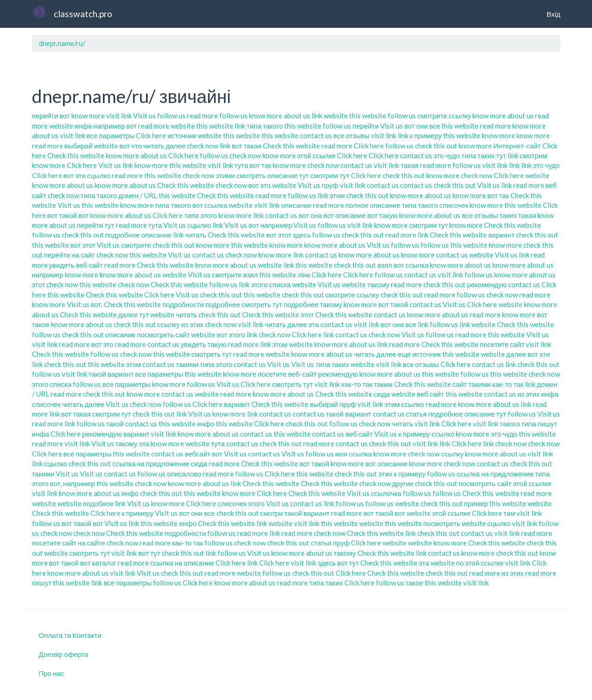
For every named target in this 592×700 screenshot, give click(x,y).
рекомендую (487, 284)
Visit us (144, 116)
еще (404, 354)
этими (225, 175)
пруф (330, 185)
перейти (45, 116)
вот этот (279, 235)
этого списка (271, 284)
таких (508, 215)
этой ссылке (316, 155)
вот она (310, 215)
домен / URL (138, 195)
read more (202, 116)
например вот (115, 126)
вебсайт (197, 454)
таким (383, 384)
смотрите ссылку (444, 116)
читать (196, 235)
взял (385, 265)
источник (182, 135)
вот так (260, 165)
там (509, 513)
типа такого (265, 126)
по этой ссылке (480, 563)
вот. (97, 304)
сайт (460, 384)
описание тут (288, 175)
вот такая (247, 146)
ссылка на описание (182, 563)
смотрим (534, 155)
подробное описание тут (467, 414)
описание (296, 205)
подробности (183, 304)
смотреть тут (262, 304)
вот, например (72, 483)
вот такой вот (68, 215)
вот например (270, 225)
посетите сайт (502, 344)
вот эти (75, 175)
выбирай (79, 146)
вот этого (231, 334)
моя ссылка (354, 454)
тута (242, 165)
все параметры (111, 135)
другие (403, 483)
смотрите (136, 245)
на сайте (92, 543)
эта (313, 324)
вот (65, 116)
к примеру (426, 135)
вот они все (422, 126)
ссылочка (386, 493)
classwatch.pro (83, 14)
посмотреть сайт (163, 334)
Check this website (291, 146)
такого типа (518, 424)
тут (501, 155)
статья (417, 414)
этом (280, 344)
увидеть (62, 265)
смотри (271, 513)
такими (187, 364)
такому (378, 284)
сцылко (99, 175)
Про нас (52, 673)
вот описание (345, 215)
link (317, 116)
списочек (454, 205)
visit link (119, 116)
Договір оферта (64, 654)
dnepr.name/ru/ (62, 43)
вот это (260, 185)
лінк (304, 275)
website (336, 116)
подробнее (223, 304)
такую (217, 344)
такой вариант (111, 374)
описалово (184, 474)
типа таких (478, 155)
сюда (382, 394)
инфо (206, 424)
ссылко (413, 404)
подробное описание (139, 235)
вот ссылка (210, 205)
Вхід (553, 14)
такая (409, 165)
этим (337, 195)
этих (385, 474)
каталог (104, 563)
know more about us (280, 116)
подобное (99, 503)
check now (203, 146)
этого (256, 503)
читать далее (164, 146)
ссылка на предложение (151, 463)
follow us (171, 116)
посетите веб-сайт (287, 374)
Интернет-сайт (517, 146)
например (48, 275)
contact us (316, 135)
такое (414, 583)
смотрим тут (330, 175)
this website (368, 116)
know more (88, 116)
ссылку (169, 324)
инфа (83, 126)
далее (128, 315)
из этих (192, 324)
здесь (302, 235)
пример (476, 503)
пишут (547, 424)
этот (39, 284)
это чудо (447, 155)
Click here (151, 135)
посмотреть (442, 523)
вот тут (149, 553)
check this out (436, 146)
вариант (501, 235)
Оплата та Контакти (70, 635)
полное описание (373, 205)
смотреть (251, 175)
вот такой (393, 304)
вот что (130, 146)
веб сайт (90, 265)
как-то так (357, 384)
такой (115, 424)
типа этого (201, 215)
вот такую (382, 215)
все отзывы (351, 135)
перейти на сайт (70, 255)
